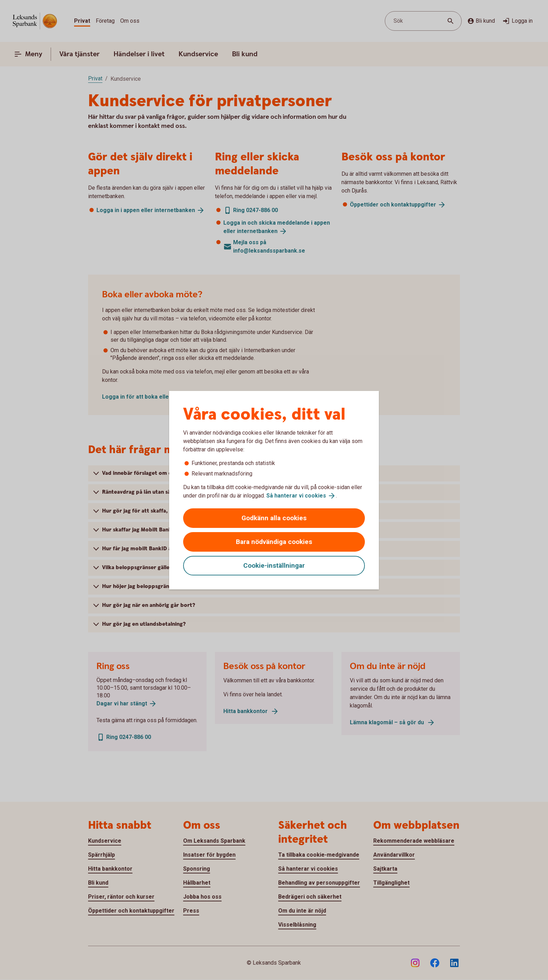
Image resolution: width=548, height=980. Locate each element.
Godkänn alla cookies (274, 518)
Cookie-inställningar (274, 565)
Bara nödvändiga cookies (274, 542)
